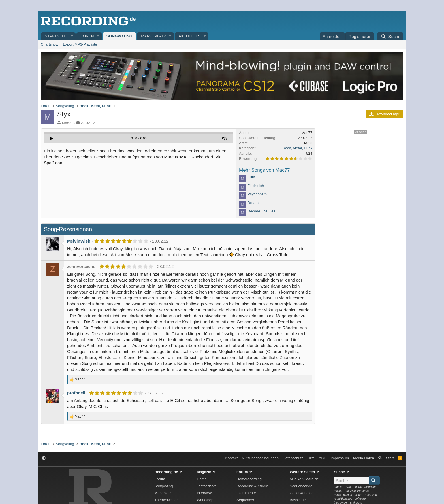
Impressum (340, 458)
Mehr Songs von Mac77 (264, 170)
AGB (323, 458)
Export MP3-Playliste (80, 44)
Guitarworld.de (302, 493)
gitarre (358, 487)
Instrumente (246, 493)
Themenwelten (166, 500)
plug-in (348, 495)
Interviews (205, 493)
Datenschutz (293, 458)
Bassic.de (298, 500)
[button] (72, 36)
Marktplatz (153, 36)
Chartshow (50, 44)
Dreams (254, 203)
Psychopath (257, 194)
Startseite (56, 36)
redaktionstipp (343, 499)
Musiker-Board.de (304, 479)
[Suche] (390, 36)
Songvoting (119, 36)
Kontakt (231, 458)
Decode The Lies (261, 211)
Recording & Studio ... (254, 486)
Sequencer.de (301, 486)
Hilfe (311, 458)
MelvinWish (79, 241)
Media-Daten (364, 458)
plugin (358, 495)
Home (202, 479)
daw (348, 487)
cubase (339, 487)
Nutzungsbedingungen (260, 458)
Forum (160, 479)
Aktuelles (190, 36)
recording (371, 495)
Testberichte (207, 486)
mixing (338, 491)
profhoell (76, 393)
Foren (87, 36)
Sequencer (245, 500)
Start (390, 458)
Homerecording (249, 479)
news (337, 495)
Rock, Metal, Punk (298, 148)
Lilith (251, 177)
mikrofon (370, 487)
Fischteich (256, 186)
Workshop (205, 500)
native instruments (357, 491)
